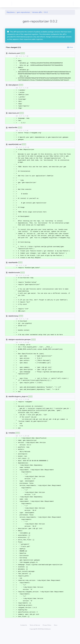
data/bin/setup (13, 320)
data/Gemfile (13, 128)
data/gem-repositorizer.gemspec (20, 344)
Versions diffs (37, 12)
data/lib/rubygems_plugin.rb (18, 402)
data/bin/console (14, 276)
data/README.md (15, 146)
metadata (12, 439)
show (71, 47)
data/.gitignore (13, 85)
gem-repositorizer (23, 12)
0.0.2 (46, 12)
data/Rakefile (13, 266)
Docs (56, 636)
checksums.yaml (14, 53)
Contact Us (24, 636)
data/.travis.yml (14, 114)
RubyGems (11, 12)
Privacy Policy (47, 636)
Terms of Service (35, 636)
